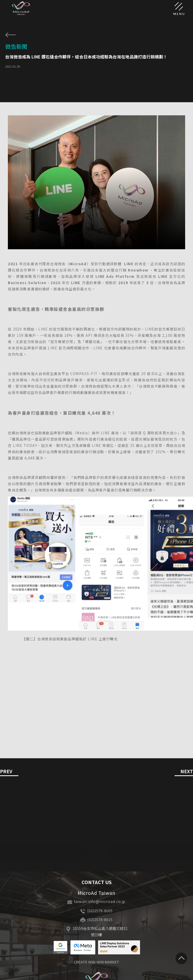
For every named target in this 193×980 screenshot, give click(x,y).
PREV (6, 772)
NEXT (187, 772)
